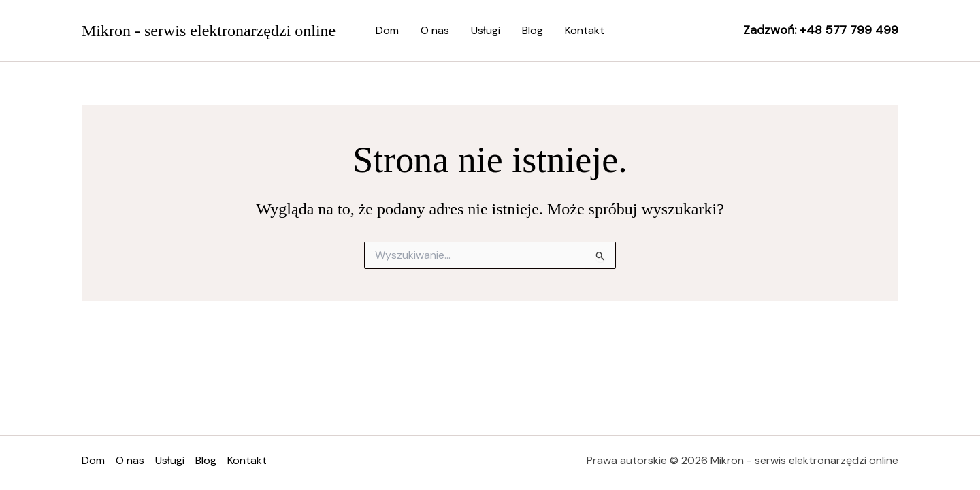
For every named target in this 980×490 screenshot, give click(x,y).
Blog (533, 30)
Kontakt (585, 30)
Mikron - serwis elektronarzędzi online (209, 31)
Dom (387, 30)
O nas (435, 30)
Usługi (486, 30)
